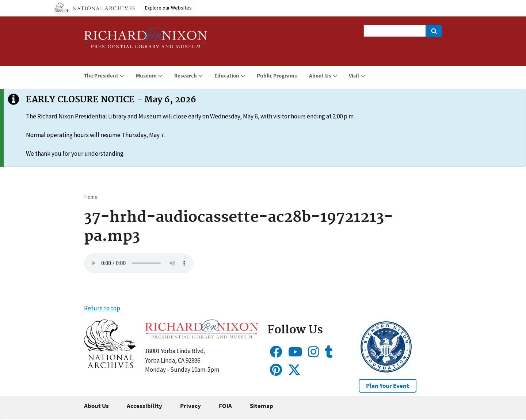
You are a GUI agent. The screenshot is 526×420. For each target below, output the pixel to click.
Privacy (190, 406)
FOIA (225, 406)
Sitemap (262, 406)
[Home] (146, 41)
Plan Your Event (388, 386)
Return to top (102, 308)
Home (91, 197)
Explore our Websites (168, 8)
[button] (110, 366)
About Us (96, 406)
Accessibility (144, 406)
